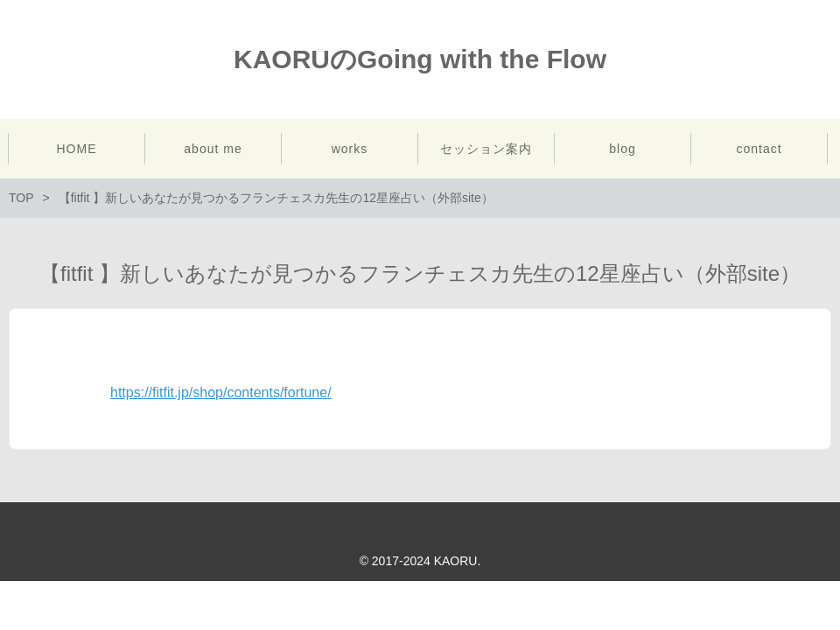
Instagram (816, 59)
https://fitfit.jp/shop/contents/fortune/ (221, 392)
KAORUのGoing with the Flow (420, 59)
